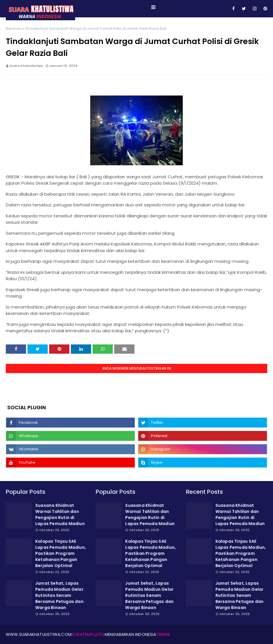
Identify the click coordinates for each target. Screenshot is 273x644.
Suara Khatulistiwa (26, 66)
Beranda (14, 29)
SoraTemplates (88, 634)
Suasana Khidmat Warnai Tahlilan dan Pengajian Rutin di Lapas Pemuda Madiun (60, 514)
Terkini (163, 634)
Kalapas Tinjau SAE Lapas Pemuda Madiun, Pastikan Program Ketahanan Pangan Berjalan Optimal (61, 553)
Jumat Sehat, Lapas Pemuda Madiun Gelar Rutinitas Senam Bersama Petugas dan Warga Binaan (59, 595)
